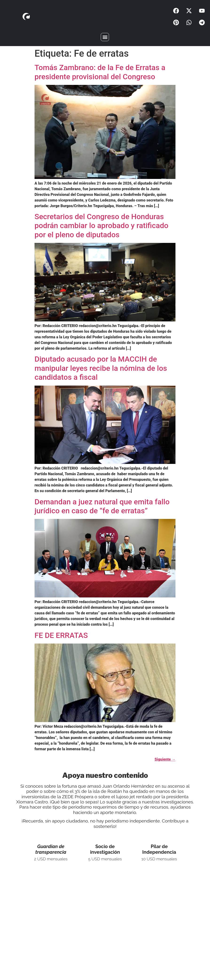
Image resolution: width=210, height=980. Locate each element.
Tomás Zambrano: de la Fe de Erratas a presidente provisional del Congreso (100, 72)
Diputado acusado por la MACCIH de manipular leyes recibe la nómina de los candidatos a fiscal (101, 368)
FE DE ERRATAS (61, 635)
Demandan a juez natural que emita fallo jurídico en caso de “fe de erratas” (102, 506)
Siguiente (165, 759)
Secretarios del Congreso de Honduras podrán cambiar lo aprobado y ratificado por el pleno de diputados (101, 226)
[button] (105, 37)
